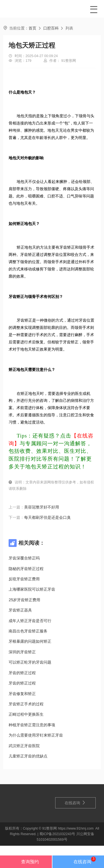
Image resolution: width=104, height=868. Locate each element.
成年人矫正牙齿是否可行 (30, 621)
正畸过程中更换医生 (26, 714)
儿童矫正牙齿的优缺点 (28, 756)
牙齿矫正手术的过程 (26, 704)
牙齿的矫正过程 (22, 673)
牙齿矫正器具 (20, 610)
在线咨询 (75, 803)
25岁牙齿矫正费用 (24, 600)
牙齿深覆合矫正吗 (24, 558)
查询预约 (26, 862)
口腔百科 (51, 28)
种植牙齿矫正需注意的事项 (32, 725)
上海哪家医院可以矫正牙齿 (32, 589)
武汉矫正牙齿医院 (24, 746)
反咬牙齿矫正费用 (24, 579)
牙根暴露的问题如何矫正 (30, 641)
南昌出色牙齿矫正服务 (28, 631)
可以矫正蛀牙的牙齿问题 (30, 662)
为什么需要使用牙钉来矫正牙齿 (36, 735)
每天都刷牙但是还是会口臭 (47, 517)
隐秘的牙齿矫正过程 (26, 569)
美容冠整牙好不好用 (42, 507)
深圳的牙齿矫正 (22, 652)
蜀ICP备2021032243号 (57, 834)
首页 (32, 28)
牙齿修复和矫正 (22, 694)
